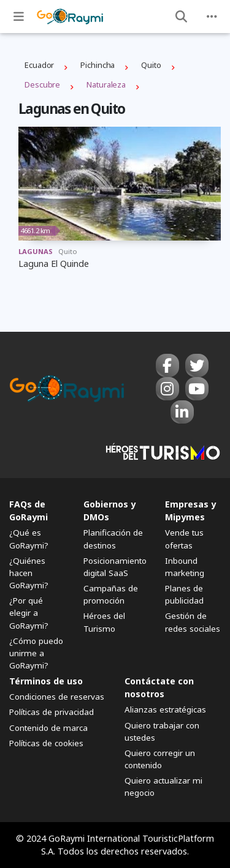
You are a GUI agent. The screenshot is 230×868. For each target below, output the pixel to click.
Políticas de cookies (46, 743)
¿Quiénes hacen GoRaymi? (29, 573)
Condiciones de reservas (57, 697)
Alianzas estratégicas (165, 709)
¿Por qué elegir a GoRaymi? (29, 613)
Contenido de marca (48, 728)
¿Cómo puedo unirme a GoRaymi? (36, 653)
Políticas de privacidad (52, 712)
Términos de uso (46, 681)
